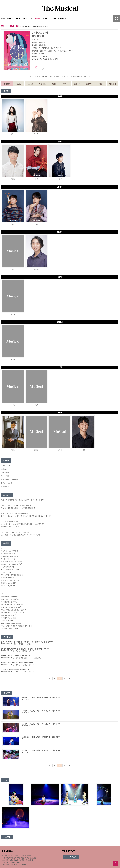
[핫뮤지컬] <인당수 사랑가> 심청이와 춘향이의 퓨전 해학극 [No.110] (25, 649)
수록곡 (66, 84)
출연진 (19, 84)
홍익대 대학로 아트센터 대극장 (50, 48)
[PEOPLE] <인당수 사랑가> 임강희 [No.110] (16, 656)
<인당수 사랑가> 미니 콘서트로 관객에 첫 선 (17, 663)
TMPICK (25, 18)
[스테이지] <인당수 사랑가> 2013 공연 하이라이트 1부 (41, 711)
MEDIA (18, 18)
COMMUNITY (63, 18)
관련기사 (77, 84)
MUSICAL (38, 18)
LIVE (31, 18)
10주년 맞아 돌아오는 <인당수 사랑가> (15, 670)
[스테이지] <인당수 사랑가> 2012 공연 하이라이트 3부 (41, 724)
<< (49, 678)
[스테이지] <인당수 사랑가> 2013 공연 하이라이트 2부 (41, 697)
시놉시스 (42, 84)
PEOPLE (45, 18)
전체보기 (7, 84)
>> (70, 678)
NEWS (3, 18)
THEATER (53, 18)
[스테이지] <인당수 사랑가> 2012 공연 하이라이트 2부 (41, 737)
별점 (54, 84)
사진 (101, 84)
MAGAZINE (11, 18)
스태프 (31, 84)
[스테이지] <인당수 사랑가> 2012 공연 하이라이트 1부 (41, 750)
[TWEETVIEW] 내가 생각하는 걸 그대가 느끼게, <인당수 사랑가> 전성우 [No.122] (29, 642)
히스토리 (112, 84)
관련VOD (89, 84)
